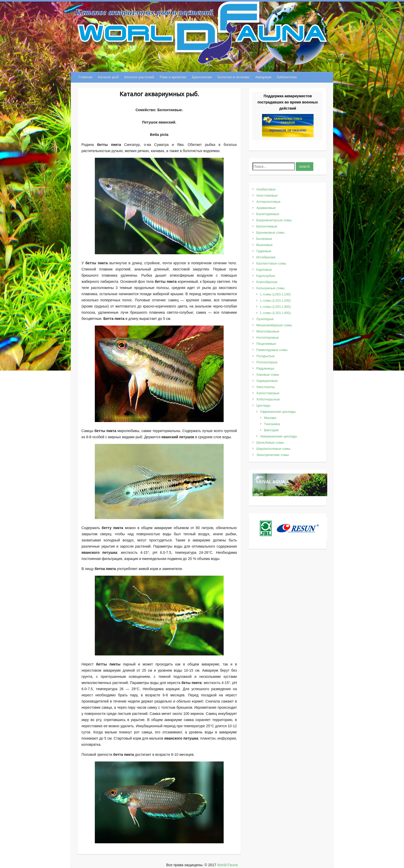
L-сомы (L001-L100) (275, 294)
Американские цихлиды (279, 436)
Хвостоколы (266, 387)
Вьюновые (264, 245)
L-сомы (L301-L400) (275, 313)
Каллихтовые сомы (271, 263)
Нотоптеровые (268, 337)
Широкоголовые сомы (273, 449)
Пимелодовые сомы (272, 350)
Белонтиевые (267, 226)
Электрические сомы (273, 455)
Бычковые (264, 239)
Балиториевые (268, 214)
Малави (270, 418)
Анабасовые (266, 189)
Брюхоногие (202, 77)
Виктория (271, 430)
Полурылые (266, 356)
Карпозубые (266, 276)
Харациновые (267, 381)
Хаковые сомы (268, 375)
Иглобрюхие (266, 257)
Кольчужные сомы (271, 288)
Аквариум (263, 77)
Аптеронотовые (268, 202)
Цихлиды (263, 405)
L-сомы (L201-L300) (275, 307)
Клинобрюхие (267, 282)
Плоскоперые (267, 362)
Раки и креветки (173, 77)
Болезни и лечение (234, 77)
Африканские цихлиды (278, 412)
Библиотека (287, 77)
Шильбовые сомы (270, 442)
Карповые (264, 270)
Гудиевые (264, 251)
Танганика (272, 424)
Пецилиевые (266, 344)
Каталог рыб (108, 77)
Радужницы (265, 368)
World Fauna (228, 865)
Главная (85, 77)
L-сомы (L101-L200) (275, 300)
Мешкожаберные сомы (274, 325)
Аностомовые (267, 195)
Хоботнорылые (268, 399)
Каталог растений (139, 77)
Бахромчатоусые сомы (274, 220)
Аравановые (266, 208)
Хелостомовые (268, 393)
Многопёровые (268, 331)
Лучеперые (265, 319)
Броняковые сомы (271, 233)
